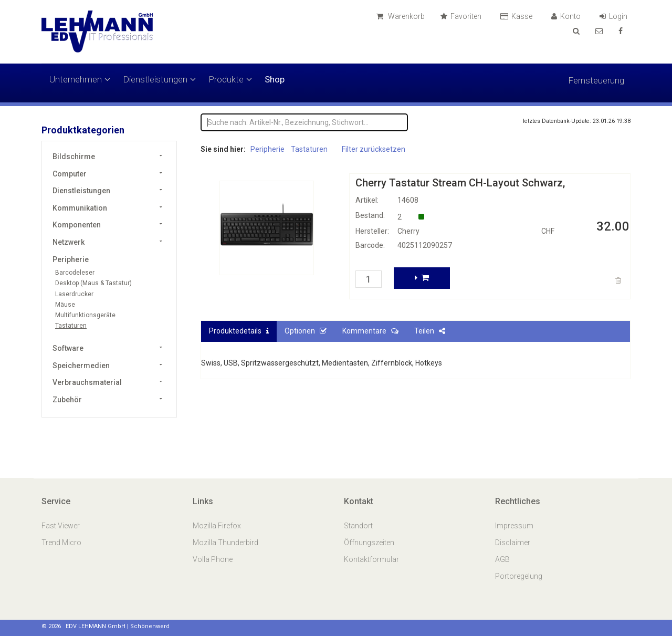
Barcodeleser (75, 273)
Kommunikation (80, 208)
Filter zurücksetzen (374, 149)
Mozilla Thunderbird (225, 543)
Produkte (230, 79)
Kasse (518, 16)
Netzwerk (69, 242)
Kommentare (370, 331)
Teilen (430, 331)
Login (615, 16)
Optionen (306, 331)
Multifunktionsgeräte (85, 315)
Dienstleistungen (159, 79)
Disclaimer (513, 543)
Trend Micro (62, 543)
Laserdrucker (74, 294)
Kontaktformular (371, 559)
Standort (358, 526)
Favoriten (463, 16)
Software (68, 348)
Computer (70, 174)
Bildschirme (74, 157)
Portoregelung (519, 576)
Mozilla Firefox (217, 526)
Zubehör (67, 400)
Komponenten (77, 225)
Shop (275, 79)
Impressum (514, 526)
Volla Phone (213, 559)
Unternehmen (80, 79)
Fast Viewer (61, 526)
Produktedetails (239, 331)
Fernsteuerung (596, 80)
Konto (568, 16)
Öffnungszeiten (369, 543)
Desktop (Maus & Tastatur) (93, 283)
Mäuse (65, 305)
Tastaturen (71, 326)
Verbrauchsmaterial (87, 382)
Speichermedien (81, 366)
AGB (502, 559)
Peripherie (71, 259)
